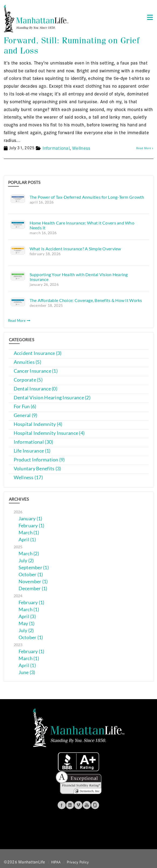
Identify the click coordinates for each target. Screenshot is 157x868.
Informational (56, 148)
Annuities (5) (28, 362)
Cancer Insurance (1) (36, 371)
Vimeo (78, 805)
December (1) (33, 588)
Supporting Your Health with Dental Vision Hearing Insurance (79, 277)
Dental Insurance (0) (36, 389)
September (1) (34, 568)
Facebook (62, 805)
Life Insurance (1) (32, 451)
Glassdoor (95, 805)
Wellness (81, 148)
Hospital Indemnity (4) (38, 424)
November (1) (33, 581)
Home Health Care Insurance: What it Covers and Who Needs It (82, 225)
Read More (19, 321)
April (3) (27, 616)
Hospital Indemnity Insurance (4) (49, 433)
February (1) (32, 526)
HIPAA (56, 862)
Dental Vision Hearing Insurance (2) (52, 398)
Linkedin (70, 805)
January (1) (30, 519)
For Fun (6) (25, 406)
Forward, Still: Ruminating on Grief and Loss (72, 46)
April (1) (27, 540)
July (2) (26, 561)
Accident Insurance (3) (38, 353)
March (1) (29, 533)
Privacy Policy (78, 862)
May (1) (27, 623)
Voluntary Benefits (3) (37, 469)
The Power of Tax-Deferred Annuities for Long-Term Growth (87, 197)
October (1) (31, 574)
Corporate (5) (28, 380)
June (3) (27, 672)
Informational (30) (34, 442)
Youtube (87, 805)
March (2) (29, 554)
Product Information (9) (39, 460)
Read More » (145, 148)
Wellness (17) (28, 477)
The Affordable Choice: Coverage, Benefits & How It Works (86, 300)
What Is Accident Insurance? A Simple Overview (75, 249)
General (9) (26, 415)
